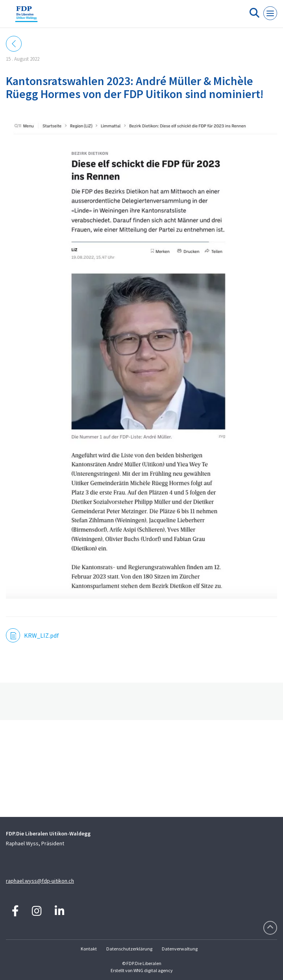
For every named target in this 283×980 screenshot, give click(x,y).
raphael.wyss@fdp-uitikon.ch (40, 881)
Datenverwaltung (180, 949)
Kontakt (89, 949)
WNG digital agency (153, 970)
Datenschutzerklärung (129, 949)
